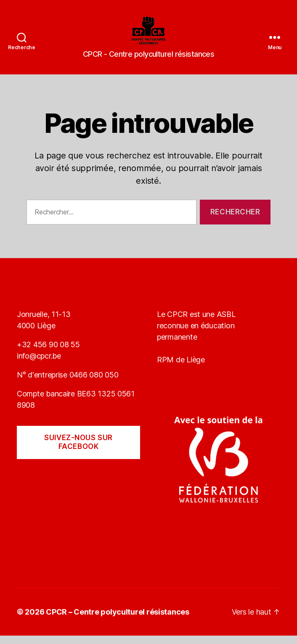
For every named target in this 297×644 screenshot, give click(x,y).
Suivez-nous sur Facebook (78, 450)
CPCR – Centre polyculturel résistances (118, 620)
